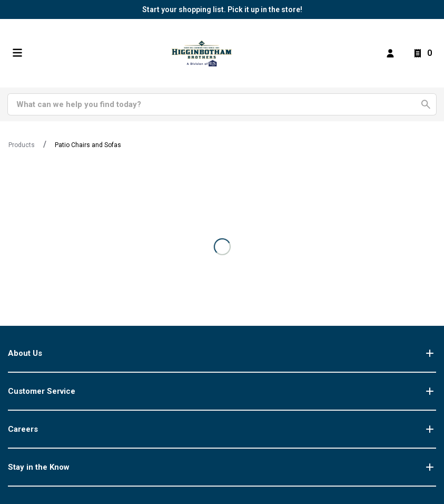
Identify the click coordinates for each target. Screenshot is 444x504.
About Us (222, 353)
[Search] (216, 104)
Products (22, 145)
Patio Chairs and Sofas (88, 145)
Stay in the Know (222, 467)
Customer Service (222, 391)
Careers (222, 429)
